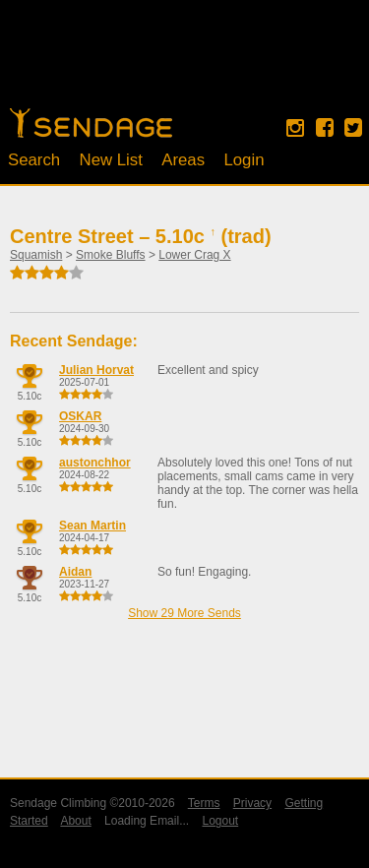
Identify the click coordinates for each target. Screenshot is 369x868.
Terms (204, 803)
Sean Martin (92, 526)
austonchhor (95, 463)
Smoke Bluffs (110, 255)
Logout (220, 821)
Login (244, 160)
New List (111, 160)
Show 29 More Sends (184, 613)
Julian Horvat (96, 370)
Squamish (36, 255)
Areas (183, 160)
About (75, 821)
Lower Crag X (194, 255)
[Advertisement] (185, 64)
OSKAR (80, 416)
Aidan (75, 572)
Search (34, 160)
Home (91, 123)
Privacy (252, 803)
